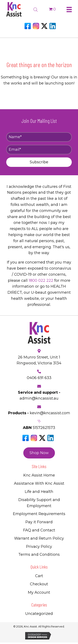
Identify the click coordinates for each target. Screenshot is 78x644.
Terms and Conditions (39, 554)
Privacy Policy (39, 547)
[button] (39, 162)
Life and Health (39, 492)
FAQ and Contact (39, 530)
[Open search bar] (36, 9)
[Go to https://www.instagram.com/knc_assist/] (36, 26)
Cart (39, 576)
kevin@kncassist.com (50, 413)
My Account (39, 592)
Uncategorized (39, 614)
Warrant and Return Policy (39, 538)
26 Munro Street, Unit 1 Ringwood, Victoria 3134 (39, 360)
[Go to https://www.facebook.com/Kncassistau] (28, 26)
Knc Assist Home (39, 475)
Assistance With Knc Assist (39, 483)
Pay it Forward (39, 522)
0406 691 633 (39, 378)
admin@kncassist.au (39, 398)
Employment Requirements (39, 514)
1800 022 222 (41, 280)
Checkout (39, 584)
